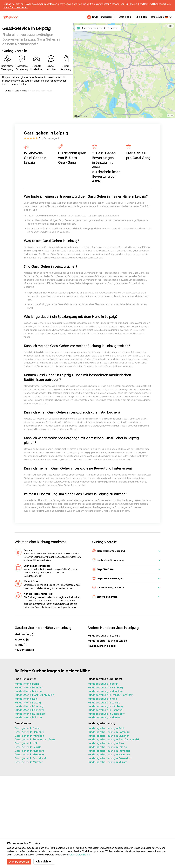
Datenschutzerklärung (79, 855)
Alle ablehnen (44, 862)
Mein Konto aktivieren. (16, 7)
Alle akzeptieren (19, 862)
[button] (126, 551)
